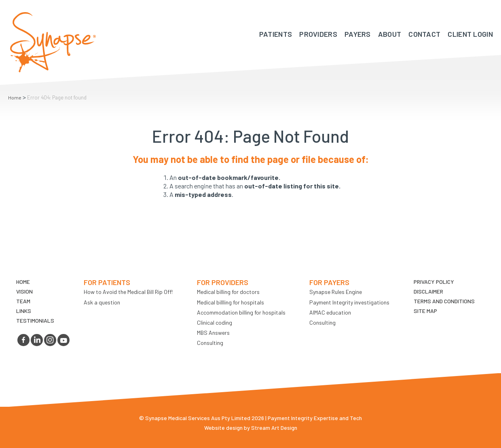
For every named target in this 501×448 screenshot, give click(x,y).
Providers (318, 34)
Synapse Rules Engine (336, 292)
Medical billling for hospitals (230, 302)
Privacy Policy (434, 282)
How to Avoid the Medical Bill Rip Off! (128, 292)
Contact (424, 34)
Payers (358, 34)
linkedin (37, 340)
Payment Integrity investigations (349, 302)
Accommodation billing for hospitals (241, 312)
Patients (276, 34)
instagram (50, 340)
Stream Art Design (274, 428)
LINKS (24, 311)
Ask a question (102, 302)
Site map (425, 311)
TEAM (23, 301)
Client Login (470, 34)
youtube (63, 340)
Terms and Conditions (444, 301)
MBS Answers (213, 333)
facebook (23, 340)
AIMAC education (330, 312)
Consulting (210, 343)
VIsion (24, 291)
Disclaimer (428, 291)
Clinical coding (215, 322)
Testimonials (35, 320)
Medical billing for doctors (228, 292)
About (390, 34)
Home (15, 97)
